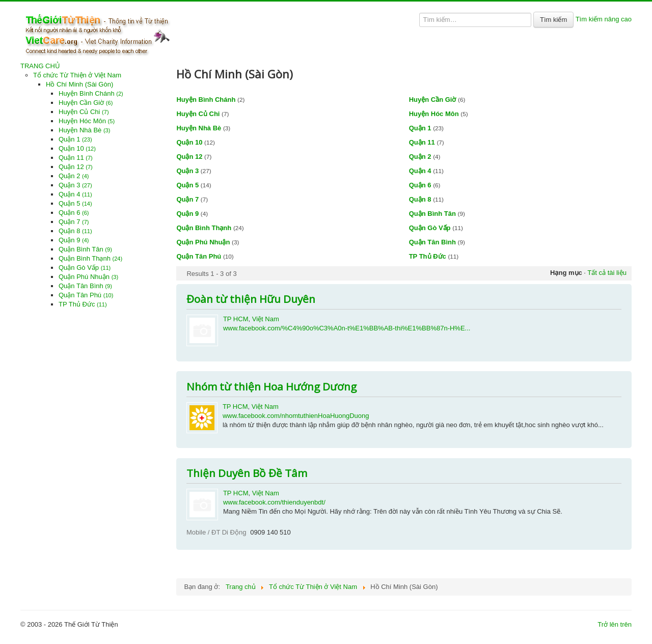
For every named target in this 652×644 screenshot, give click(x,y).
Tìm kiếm (553, 20)
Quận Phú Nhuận (88, 277)
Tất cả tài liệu (607, 273)
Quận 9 (74, 240)
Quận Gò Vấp (85, 268)
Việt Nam (266, 319)
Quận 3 (75, 185)
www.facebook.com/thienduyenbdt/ (274, 502)
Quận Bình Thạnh (90, 258)
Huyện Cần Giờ (86, 103)
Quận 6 (74, 213)
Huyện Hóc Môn (87, 121)
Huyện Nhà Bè (84, 130)
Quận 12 (76, 167)
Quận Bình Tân (85, 249)
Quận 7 (74, 222)
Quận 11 (76, 158)
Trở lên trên (615, 624)
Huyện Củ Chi (84, 112)
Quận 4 (75, 194)
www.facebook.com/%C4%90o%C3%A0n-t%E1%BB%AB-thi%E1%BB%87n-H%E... (347, 328)
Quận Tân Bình (85, 286)
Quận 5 (75, 203)
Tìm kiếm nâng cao (604, 19)
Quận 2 (74, 176)
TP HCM (236, 319)
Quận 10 (77, 148)
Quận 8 (75, 231)
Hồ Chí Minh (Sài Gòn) (79, 84)
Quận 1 (75, 139)
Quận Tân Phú (86, 295)
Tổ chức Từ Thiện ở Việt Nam (77, 75)
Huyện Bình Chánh (91, 93)
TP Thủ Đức (83, 304)
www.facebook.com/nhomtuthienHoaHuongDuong (296, 416)
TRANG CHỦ (40, 66)
